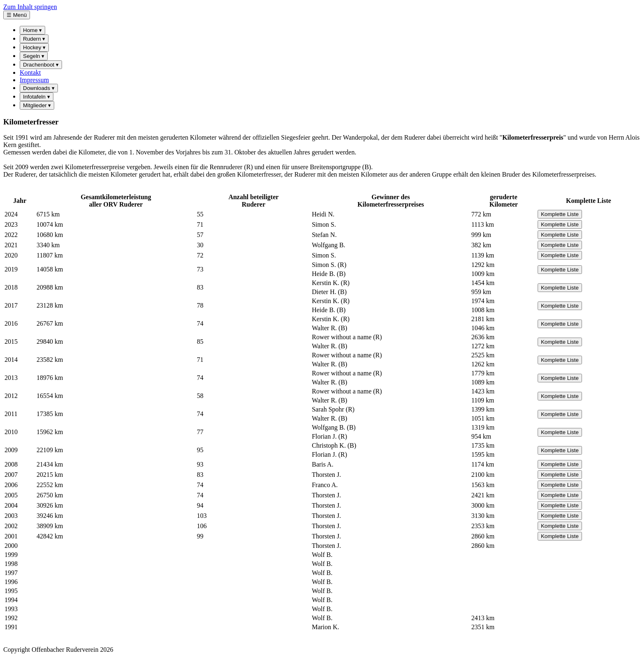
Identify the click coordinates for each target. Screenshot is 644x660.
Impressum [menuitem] (34, 80)
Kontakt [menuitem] (30, 72)
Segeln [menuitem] (34, 56)
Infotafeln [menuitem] (37, 97)
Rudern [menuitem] (34, 39)
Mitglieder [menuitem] (37, 105)
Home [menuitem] (32, 30)
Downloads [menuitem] (39, 88)
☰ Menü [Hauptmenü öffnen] (17, 15)
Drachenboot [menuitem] (41, 65)
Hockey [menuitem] (34, 47)
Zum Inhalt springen (30, 7)
